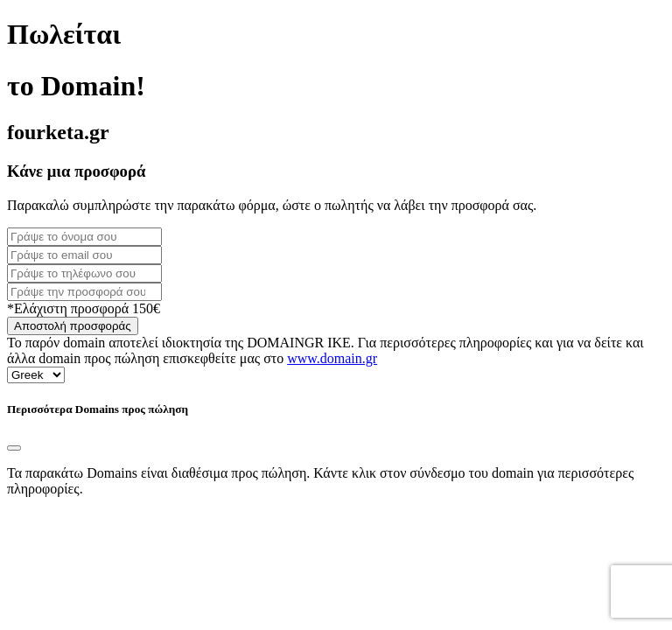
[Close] (14, 448)
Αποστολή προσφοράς (73, 326)
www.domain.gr (332, 358)
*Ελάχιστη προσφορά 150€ (84, 308)
